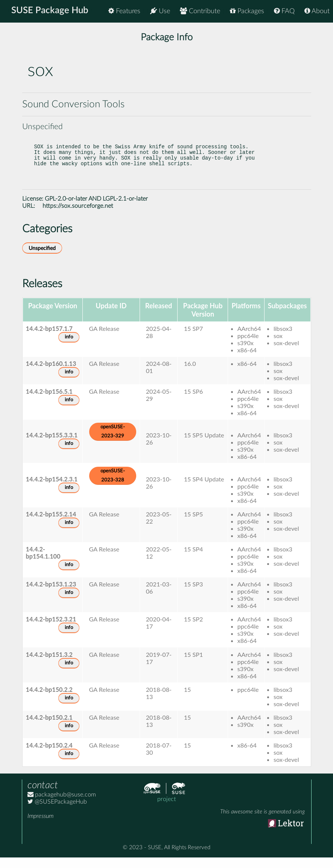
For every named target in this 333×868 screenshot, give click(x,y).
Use (160, 11)
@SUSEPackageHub (57, 812)
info (69, 348)
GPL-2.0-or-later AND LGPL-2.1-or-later (96, 209)
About (317, 11)
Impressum (40, 827)
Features (124, 11)
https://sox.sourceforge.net (78, 216)
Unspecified (42, 259)
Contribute (200, 11)
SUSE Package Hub (51, 11)
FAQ (284, 11)
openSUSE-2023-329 (113, 442)
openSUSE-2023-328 (113, 486)
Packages (247, 11)
